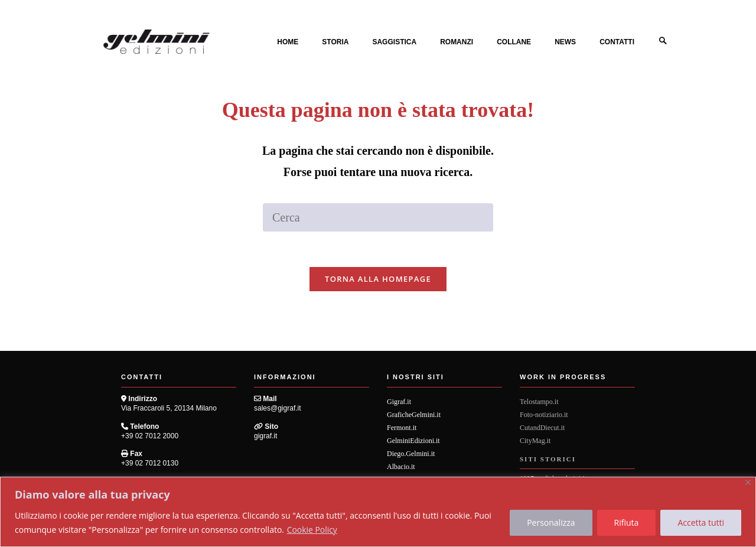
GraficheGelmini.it (414, 415)
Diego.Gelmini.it (411, 454)
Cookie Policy (312, 530)
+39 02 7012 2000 (150, 436)
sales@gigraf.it (278, 409)
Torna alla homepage (378, 279)
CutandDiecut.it (542, 428)
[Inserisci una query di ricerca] (378, 217)
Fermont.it (402, 428)
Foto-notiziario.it (544, 415)
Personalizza (551, 522)
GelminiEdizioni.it (413, 441)
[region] (378, 512)
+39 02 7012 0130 (150, 464)
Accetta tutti (701, 522)
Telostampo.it (539, 402)
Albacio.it (401, 467)
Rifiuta (627, 522)
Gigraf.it (399, 402)
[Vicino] (748, 482)
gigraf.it (265, 436)
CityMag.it (535, 441)
